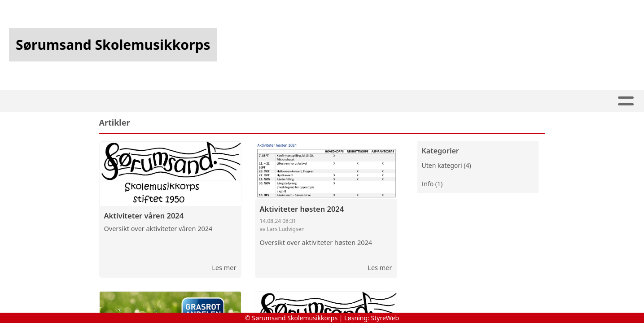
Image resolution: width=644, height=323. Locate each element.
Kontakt (411, 101)
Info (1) (432, 184)
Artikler (259, 101)
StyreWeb (385, 318)
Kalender (307, 101)
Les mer (224, 267)
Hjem (221, 101)
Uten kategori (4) (447, 165)
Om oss (357, 101)
